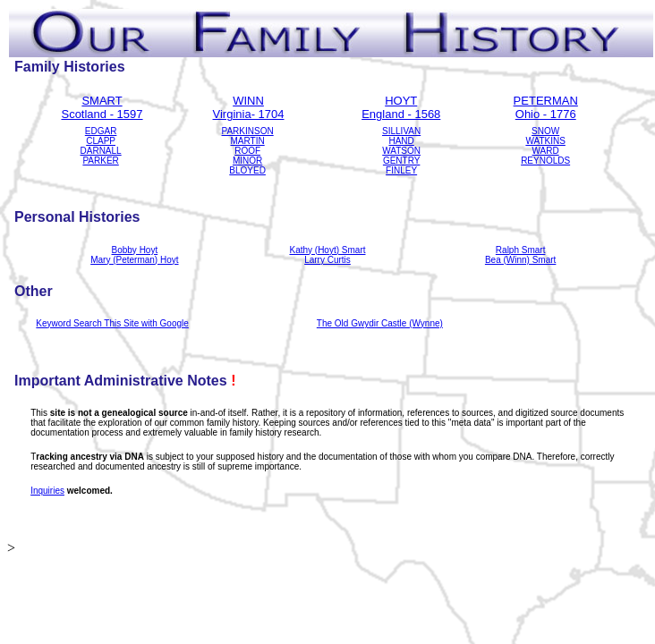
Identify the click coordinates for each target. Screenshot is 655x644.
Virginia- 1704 (249, 114)
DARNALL (101, 151)
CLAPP (101, 141)
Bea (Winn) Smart (520, 260)
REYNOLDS (545, 161)
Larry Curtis (327, 260)
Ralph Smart (521, 250)
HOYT (401, 101)
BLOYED (247, 170)
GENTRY (402, 161)
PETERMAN (546, 101)
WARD (546, 151)
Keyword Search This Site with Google (112, 323)
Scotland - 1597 (102, 114)
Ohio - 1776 (546, 114)
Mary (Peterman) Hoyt (134, 260)
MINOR (247, 161)
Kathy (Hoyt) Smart (327, 250)
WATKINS (545, 141)
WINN (248, 101)
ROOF (247, 151)
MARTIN (248, 141)
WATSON (401, 151)
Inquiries (47, 491)
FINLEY (401, 170)
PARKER (100, 161)
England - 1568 (401, 114)
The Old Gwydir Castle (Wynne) (380, 323)
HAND (401, 141)
